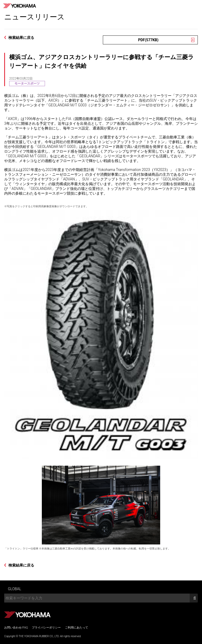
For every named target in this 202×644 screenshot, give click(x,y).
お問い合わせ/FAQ (16, 628)
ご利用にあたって (77, 628)
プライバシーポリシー (46, 628)
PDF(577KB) (148, 40)
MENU (196, 6)
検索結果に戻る (21, 38)
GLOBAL (15, 589)
